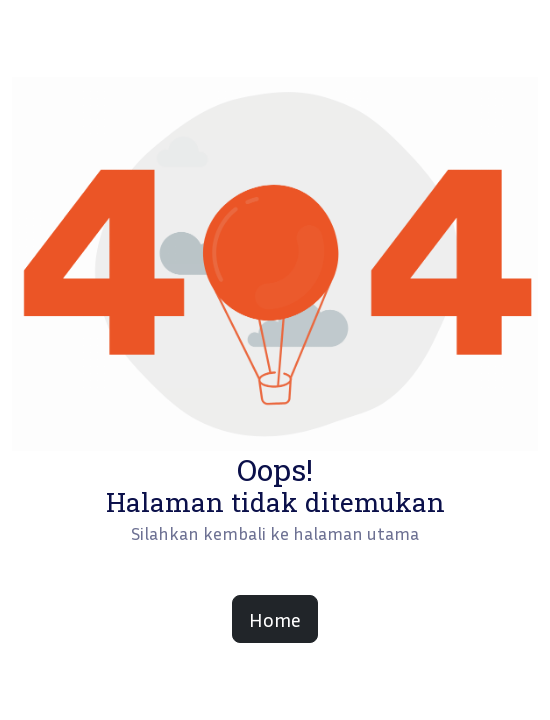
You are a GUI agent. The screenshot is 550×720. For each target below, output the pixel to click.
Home (275, 619)
